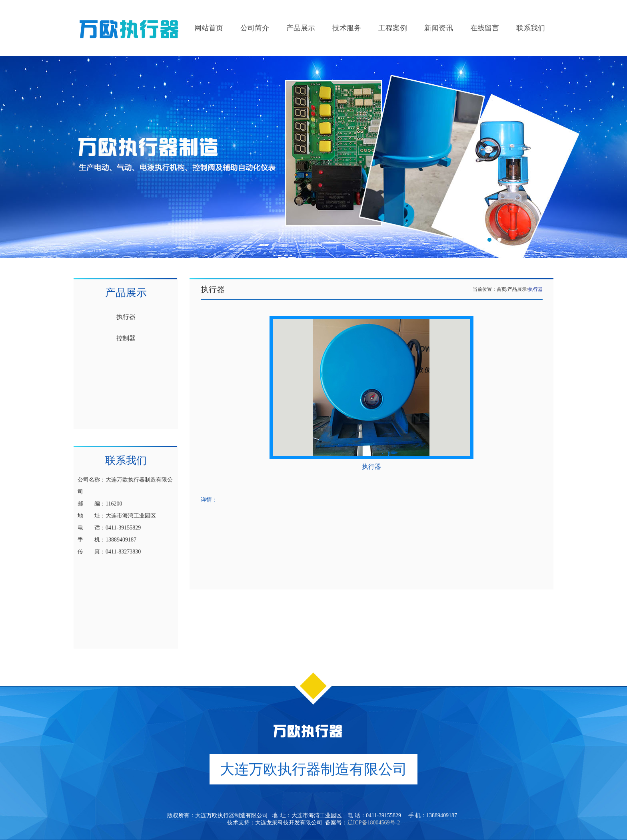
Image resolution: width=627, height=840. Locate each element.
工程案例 (393, 28)
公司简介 (255, 28)
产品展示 (301, 28)
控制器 (126, 338)
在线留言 (485, 28)
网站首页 (209, 28)
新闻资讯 (439, 28)
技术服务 (347, 28)
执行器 (126, 317)
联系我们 (531, 28)
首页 (501, 289)
